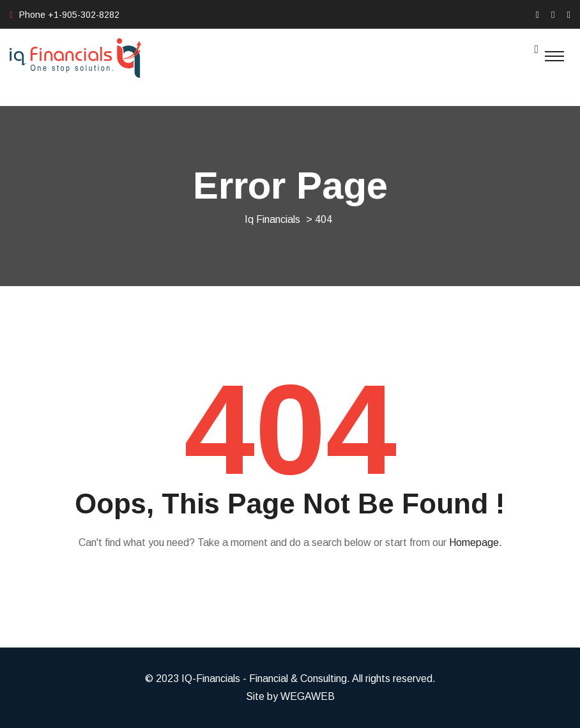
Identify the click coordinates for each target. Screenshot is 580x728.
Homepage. (476, 542)
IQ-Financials (211, 679)
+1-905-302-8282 (84, 15)
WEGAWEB (308, 696)
